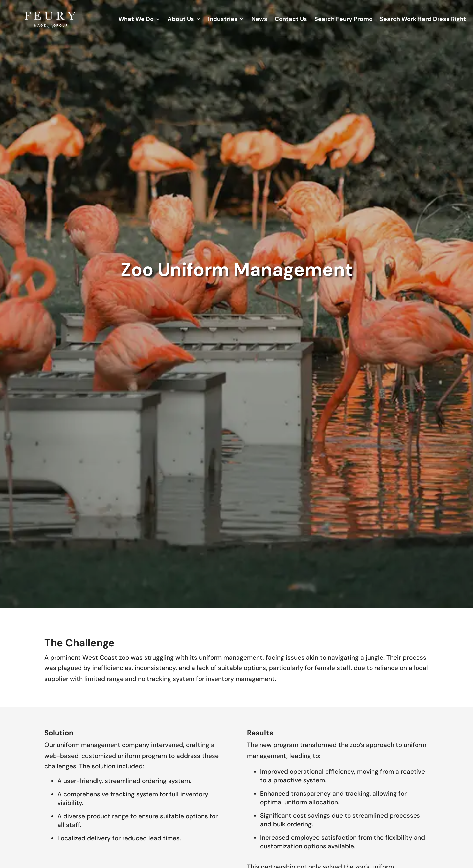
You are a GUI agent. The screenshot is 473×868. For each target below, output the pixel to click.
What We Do (136, 20)
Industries (223, 20)
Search (343, 20)
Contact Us (291, 20)
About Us (181, 20)
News (259, 20)
